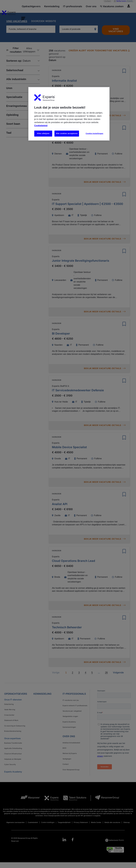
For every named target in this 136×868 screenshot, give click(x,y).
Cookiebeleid (41, 126)
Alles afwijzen (43, 133)
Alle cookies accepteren (67, 133)
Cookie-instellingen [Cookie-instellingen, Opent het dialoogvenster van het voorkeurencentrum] (94, 133)
